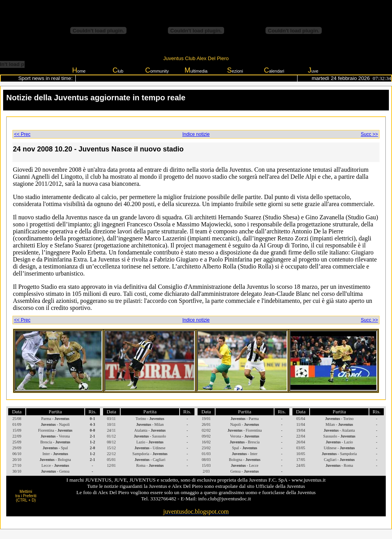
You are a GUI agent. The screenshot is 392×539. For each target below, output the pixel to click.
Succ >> (369, 134)
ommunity (157, 70)
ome (79, 70)
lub (118, 70)
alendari (274, 70)
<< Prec (22, 134)
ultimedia (196, 70)
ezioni (235, 70)
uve (313, 70)
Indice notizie (196, 134)
